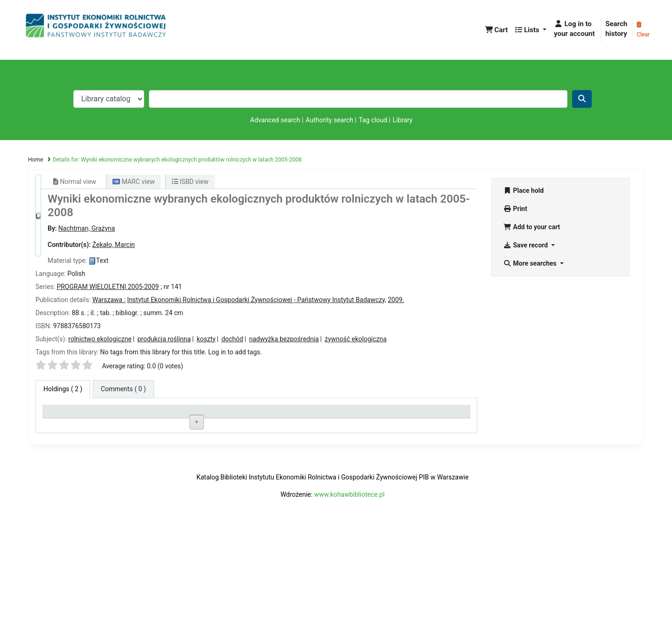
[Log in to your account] (575, 29)
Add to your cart (532, 227)
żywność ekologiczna (356, 339)
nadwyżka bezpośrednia (284, 339)
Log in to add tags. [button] (235, 352)
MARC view (133, 182)
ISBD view (190, 182)
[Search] (582, 99)
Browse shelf (258, 435)
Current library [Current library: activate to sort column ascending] (153, 415)
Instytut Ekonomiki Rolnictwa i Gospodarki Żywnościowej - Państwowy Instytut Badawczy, (257, 300)
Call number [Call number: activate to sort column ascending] (236, 415)
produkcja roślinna (164, 339)
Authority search (329, 120)
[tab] (123, 389)
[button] (497, 30)
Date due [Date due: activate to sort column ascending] (402, 415)
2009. (396, 300)
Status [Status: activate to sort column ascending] (314, 415)
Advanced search (275, 120)
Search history (616, 29)
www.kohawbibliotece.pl (349, 604)
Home (35, 160)
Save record (526, 245)
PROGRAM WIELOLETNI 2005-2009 (108, 287)
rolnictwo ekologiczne (100, 339)
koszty (206, 339)
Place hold (523, 190)
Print (515, 209)
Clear (643, 30)
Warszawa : (109, 300)
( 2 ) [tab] (63, 389)
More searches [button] (531, 263)
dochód (232, 339)
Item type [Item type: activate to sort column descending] (61, 415)
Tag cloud (373, 120)
